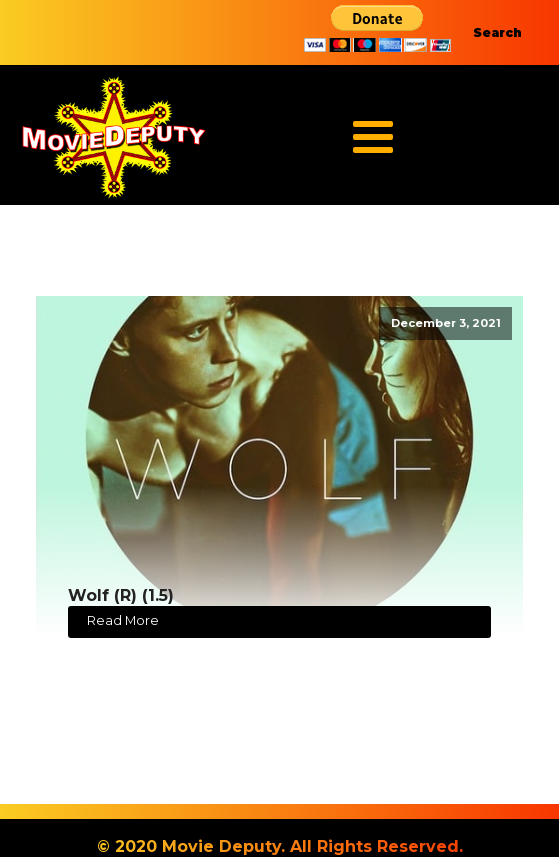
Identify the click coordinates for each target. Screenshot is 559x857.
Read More (123, 620)
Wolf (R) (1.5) (121, 595)
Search (497, 32)
